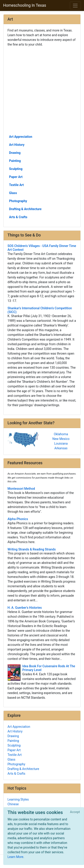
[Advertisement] (42, 90)
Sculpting (16, 169)
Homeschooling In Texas (25, 5)
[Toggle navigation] (75, 5)
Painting (15, 161)
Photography (18, 201)
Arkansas (61, 448)
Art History (17, 145)
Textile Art (17, 185)
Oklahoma (61, 434)
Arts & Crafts (18, 217)
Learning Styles (18, 799)
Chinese (13, 804)
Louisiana (61, 443)
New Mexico (61, 439)
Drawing (15, 153)
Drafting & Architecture (25, 209)
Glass (13, 193)
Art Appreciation (21, 137)
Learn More (16, 857)
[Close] (75, 812)
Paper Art (16, 177)
